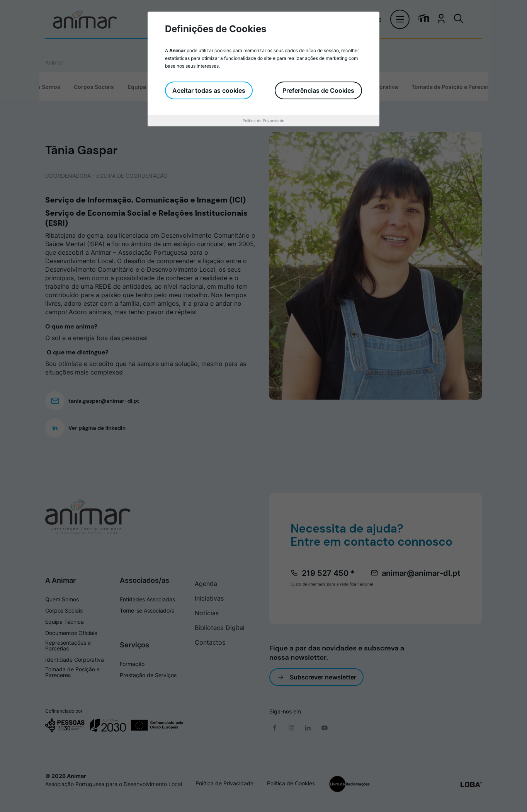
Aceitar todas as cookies (209, 90)
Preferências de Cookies (318, 90)
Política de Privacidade (263, 121)
